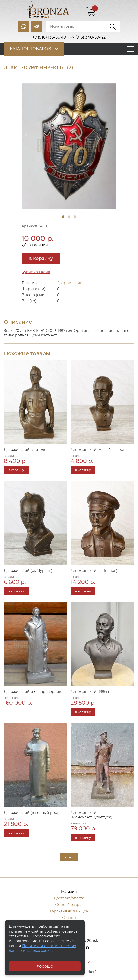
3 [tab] (75, 217)
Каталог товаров (31, 49)
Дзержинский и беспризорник (33, 692)
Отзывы (69, 918)
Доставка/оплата (69, 898)
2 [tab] (69, 217)
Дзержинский (70, 283)
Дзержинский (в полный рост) (32, 813)
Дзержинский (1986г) (90, 692)
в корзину (41, 258)
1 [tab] (63, 217)
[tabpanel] (69, 146)
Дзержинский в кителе (25, 450)
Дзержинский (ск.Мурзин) (28, 571)
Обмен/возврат (69, 905)
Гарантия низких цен (69, 911)
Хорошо (45, 966)
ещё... (69, 857)
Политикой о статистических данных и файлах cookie (42, 948)
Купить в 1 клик (36, 272)
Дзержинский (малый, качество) (100, 450)
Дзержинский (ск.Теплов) (94, 571)
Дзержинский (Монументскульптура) (92, 815)
